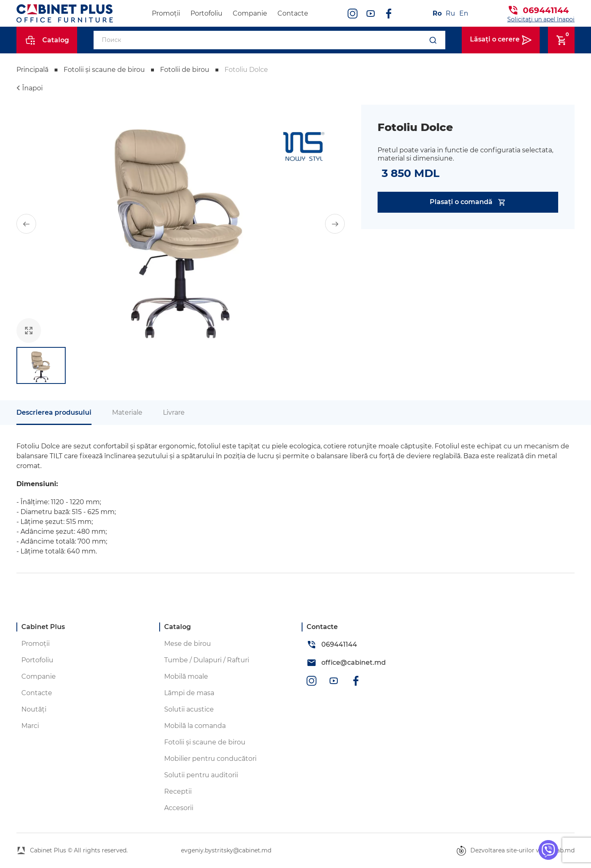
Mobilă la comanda (195, 726)
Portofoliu (206, 13)
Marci (30, 726)
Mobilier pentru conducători (210, 759)
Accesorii (179, 808)
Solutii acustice (189, 709)
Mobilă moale (186, 676)
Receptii (178, 791)
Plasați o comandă (468, 202)
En (464, 13)
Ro (437, 13)
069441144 (546, 10)
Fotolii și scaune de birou (104, 70)
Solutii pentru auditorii (201, 775)
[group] (181, 224)
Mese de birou (188, 644)
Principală (32, 70)
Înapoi (32, 88)
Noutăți (34, 709)
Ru (450, 13)
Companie (250, 13)
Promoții (166, 13)
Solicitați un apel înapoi (541, 19)
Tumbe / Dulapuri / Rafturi (207, 660)
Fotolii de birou (185, 70)
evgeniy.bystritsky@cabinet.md (226, 850)
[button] (26, 224)
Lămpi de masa (189, 693)
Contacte (293, 13)
